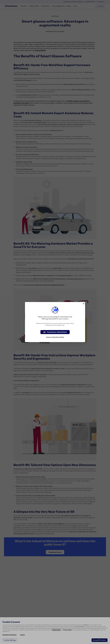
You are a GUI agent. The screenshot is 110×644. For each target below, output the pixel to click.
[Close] (83, 304)
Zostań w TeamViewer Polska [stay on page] (55, 337)
